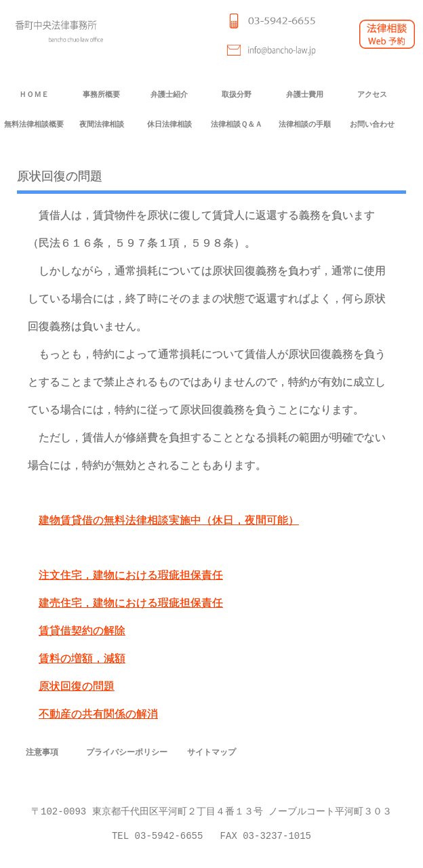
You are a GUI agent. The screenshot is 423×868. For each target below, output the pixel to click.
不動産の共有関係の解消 (98, 715)
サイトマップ (211, 752)
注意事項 (42, 752)
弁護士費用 (305, 95)
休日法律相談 (169, 124)
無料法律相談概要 (34, 124)
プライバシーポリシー (127, 752)
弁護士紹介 (169, 95)
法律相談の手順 (305, 124)
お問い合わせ (372, 124)
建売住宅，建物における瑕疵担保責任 (131, 603)
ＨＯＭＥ (34, 95)
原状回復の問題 (77, 687)
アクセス (372, 95)
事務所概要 (101, 95)
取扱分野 (237, 95)
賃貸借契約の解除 (82, 631)
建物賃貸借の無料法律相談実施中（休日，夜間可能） (169, 521)
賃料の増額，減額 (82, 659)
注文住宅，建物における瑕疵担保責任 (131, 576)
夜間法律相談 (102, 124)
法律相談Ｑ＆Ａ (237, 124)
